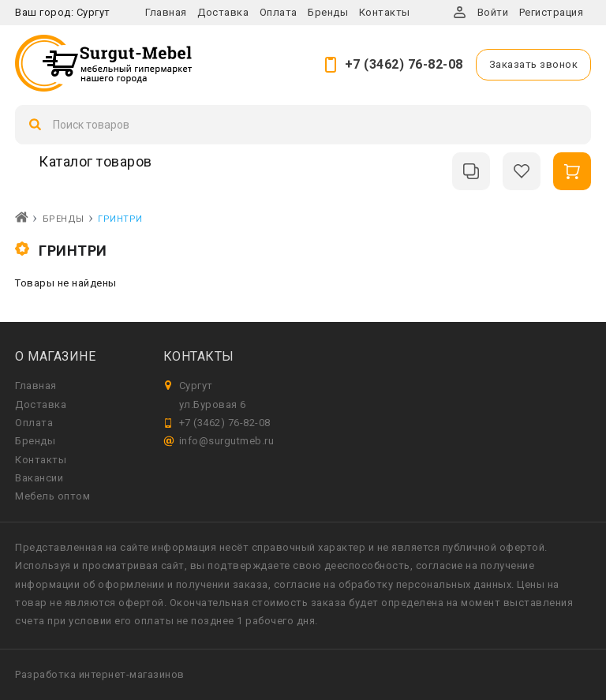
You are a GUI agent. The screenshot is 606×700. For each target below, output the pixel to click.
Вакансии (39, 478)
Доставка (223, 12)
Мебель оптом (52, 496)
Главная (166, 12)
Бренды (328, 12)
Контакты (385, 12)
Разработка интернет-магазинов (100, 674)
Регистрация (552, 12)
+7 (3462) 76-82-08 (404, 64)
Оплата (279, 12)
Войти (493, 12)
